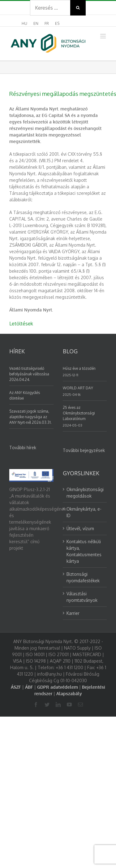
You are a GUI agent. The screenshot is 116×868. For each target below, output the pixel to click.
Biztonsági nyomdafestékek (83, 577)
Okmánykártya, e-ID (84, 512)
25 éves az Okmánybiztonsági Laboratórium (79, 413)
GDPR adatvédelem (58, 687)
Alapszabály (69, 694)
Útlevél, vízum (80, 528)
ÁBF (29, 687)
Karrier (73, 613)
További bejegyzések (84, 450)
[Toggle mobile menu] (103, 36)
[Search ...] (50, 8)
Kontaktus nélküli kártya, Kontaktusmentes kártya (84, 551)
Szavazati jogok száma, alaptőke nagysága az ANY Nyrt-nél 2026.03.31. (30, 417)
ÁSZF (16, 687)
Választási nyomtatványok (82, 597)
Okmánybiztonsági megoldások (85, 493)
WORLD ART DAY (78, 388)
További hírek (23, 447)
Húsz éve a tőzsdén (79, 368)
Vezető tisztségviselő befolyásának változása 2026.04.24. (29, 374)
